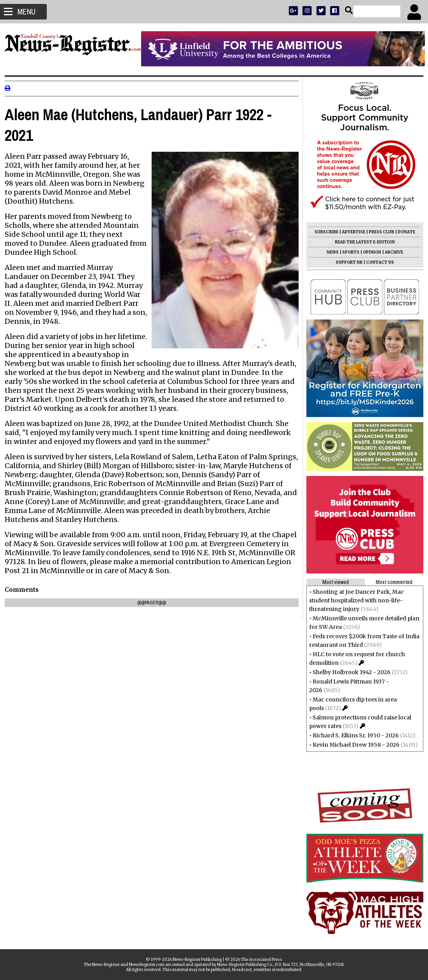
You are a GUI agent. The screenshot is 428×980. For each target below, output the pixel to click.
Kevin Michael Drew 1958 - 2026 (353, 745)
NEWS (330, 252)
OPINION (369, 252)
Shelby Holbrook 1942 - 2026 (348, 672)
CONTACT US (377, 262)
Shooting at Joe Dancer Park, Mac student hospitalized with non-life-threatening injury (353, 600)
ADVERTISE (350, 232)
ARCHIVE (391, 252)
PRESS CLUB (378, 232)
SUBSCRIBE (323, 232)
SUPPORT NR (346, 262)
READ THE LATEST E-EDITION (362, 242)
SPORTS (348, 252)
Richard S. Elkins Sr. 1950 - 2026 (353, 735)
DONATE (403, 232)
